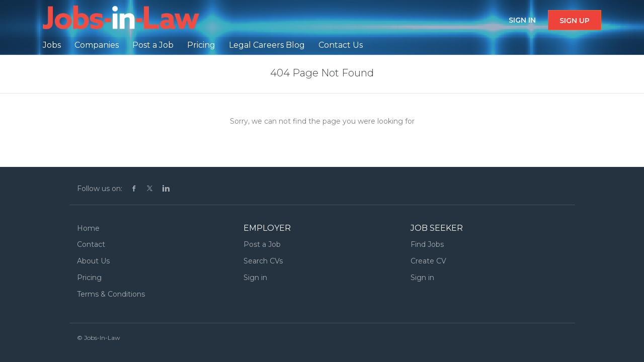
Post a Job (262, 244)
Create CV (428, 261)
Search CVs (263, 261)
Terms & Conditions (111, 294)
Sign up (575, 21)
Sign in (522, 20)
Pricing (89, 278)
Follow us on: (100, 189)
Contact (91, 244)
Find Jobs (427, 244)
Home (88, 228)
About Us (93, 261)
